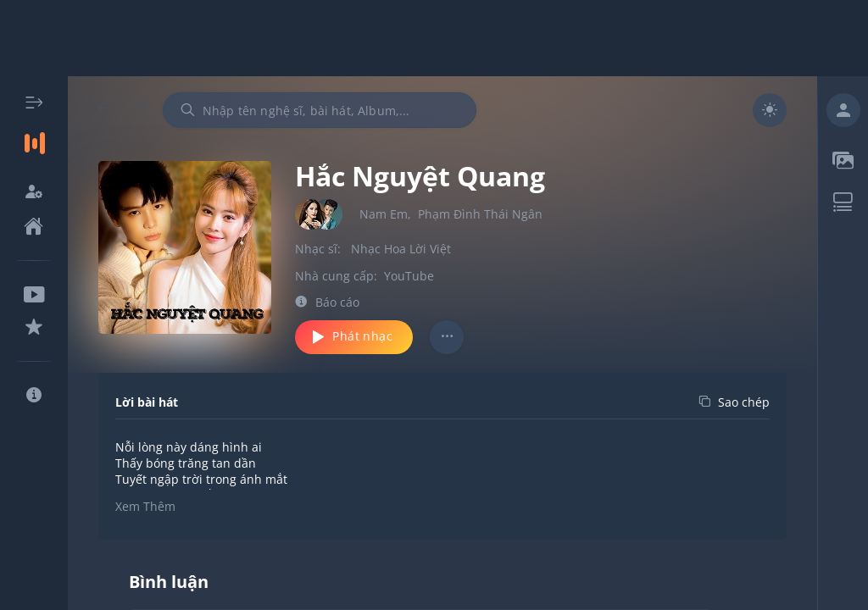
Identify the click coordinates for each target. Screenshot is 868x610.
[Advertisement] (434, 38)
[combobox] (320, 110)
